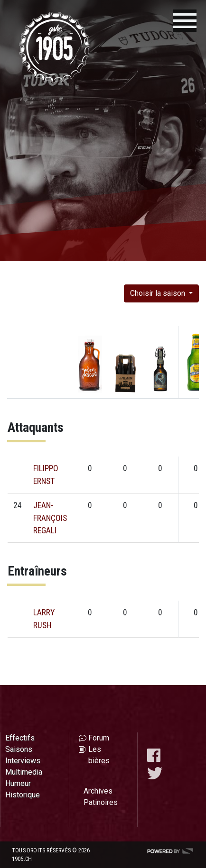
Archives (98, 791)
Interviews (23, 761)
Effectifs (20, 738)
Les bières (99, 755)
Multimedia (24, 772)
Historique (23, 795)
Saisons (19, 749)
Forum (99, 738)
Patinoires (101, 802)
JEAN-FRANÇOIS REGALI (50, 518)
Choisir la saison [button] (159, 293)
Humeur (18, 783)
